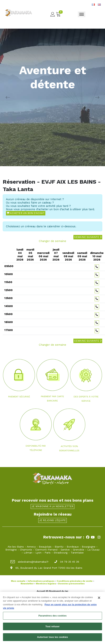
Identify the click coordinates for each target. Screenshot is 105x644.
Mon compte (18, 581)
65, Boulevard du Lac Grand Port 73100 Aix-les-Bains (46, 568)
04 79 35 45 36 (67, 562)
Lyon (38, 553)
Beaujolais (45, 547)
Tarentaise (77, 553)
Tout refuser (52, 628)
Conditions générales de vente (75, 581)
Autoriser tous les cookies (53, 639)
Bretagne (11, 550)
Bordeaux (73, 547)
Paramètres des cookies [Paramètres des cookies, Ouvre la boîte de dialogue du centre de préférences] (53, 617)
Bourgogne (89, 547)
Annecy (31, 547)
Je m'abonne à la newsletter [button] (52, 506)
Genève (65, 550)
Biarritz (59, 547)
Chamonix (26, 550)
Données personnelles (71, 584)
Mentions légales (46, 584)
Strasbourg (61, 553)
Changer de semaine (52, 241)
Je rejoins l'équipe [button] (53, 520)
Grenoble (79, 550)
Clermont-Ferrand (46, 550)
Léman (28, 553)
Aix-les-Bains (16, 547)
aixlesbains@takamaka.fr (29, 562)
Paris (48, 553)
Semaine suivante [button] (88, 237)
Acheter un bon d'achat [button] (26, 213)
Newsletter (27, 584)
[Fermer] (99, 599)
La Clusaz (93, 550)
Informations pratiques (41, 581)
